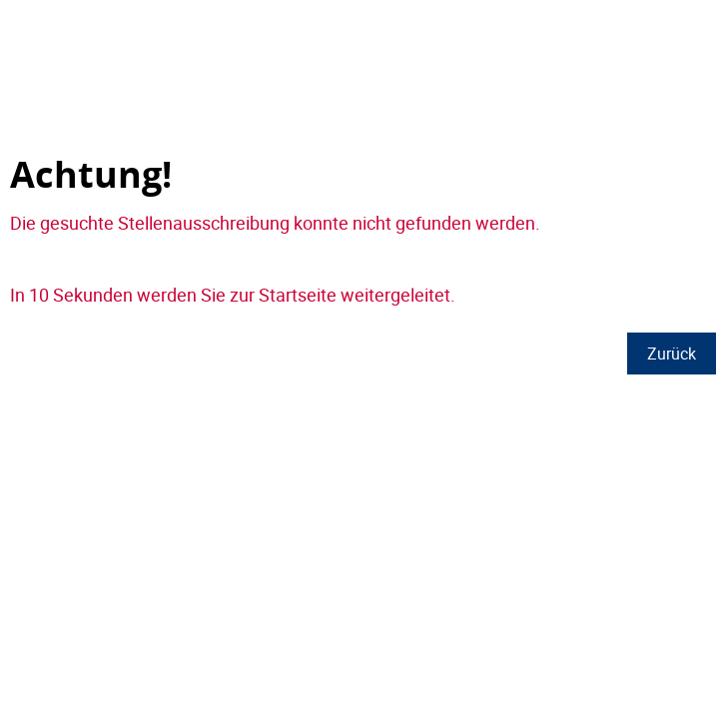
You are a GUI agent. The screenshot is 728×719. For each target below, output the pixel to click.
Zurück (672, 354)
